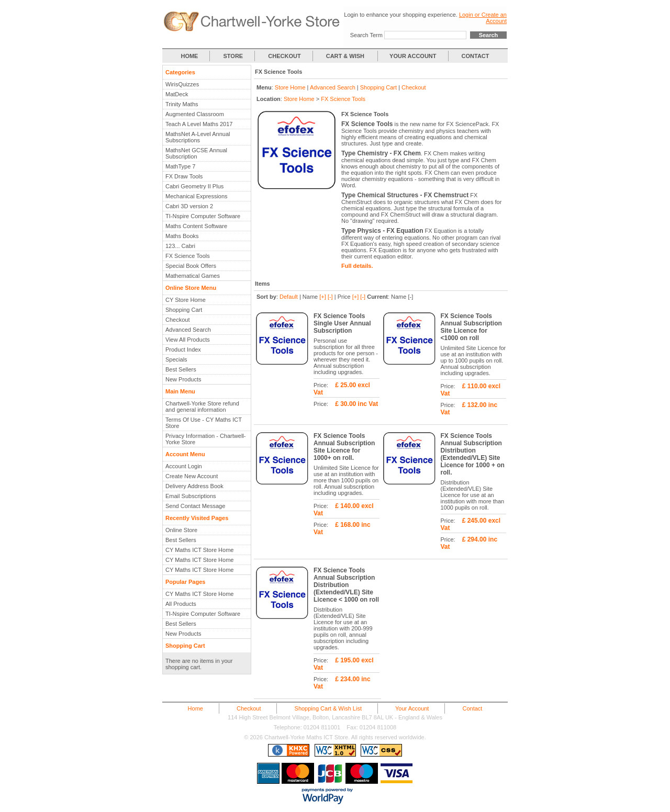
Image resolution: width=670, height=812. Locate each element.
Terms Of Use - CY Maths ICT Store (204, 423)
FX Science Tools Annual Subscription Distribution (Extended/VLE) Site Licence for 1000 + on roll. (473, 454)
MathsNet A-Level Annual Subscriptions (198, 137)
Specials (176, 359)
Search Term (366, 35)
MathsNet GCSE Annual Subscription (196, 153)
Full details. (357, 266)
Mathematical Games (193, 276)
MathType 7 (180, 166)
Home (196, 708)
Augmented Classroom (195, 114)
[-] (330, 297)
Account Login (184, 466)
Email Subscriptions (191, 496)
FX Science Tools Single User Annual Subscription (342, 323)
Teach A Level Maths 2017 (199, 124)
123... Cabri (180, 246)
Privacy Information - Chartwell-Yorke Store (205, 439)
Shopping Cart (184, 310)
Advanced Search (188, 330)
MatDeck (177, 94)
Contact (472, 708)
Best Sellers (181, 369)
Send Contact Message (195, 506)
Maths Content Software (196, 226)
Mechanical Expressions (197, 196)
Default (289, 297)
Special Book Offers (191, 266)
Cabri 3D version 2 (189, 206)
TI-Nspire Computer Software (203, 216)
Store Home (290, 87)
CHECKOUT (284, 56)
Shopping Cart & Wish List (328, 708)
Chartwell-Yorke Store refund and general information (202, 407)
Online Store (181, 530)
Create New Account (192, 476)
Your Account (412, 708)
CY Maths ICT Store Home (199, 550)
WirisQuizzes (182, 84)
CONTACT (476, 56)
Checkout (177, 320)
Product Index (183, 349)
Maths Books (182, 236)
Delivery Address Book (194, 486)
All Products (181, 604)
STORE (233, 56)
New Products (183, 379)
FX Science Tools (188, 256)
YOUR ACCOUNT (413, 56)
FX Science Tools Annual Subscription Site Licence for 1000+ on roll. (344, 447)
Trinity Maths (182, 104)
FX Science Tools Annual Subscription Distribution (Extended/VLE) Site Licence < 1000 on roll (346, 585)
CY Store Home (186, 300)
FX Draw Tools (184, 176)
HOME (189, 56)
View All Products (188, 340)
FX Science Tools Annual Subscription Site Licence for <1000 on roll (471, 327)
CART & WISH (346, 56)
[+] (323, 297)
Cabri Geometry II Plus (194, 186)
